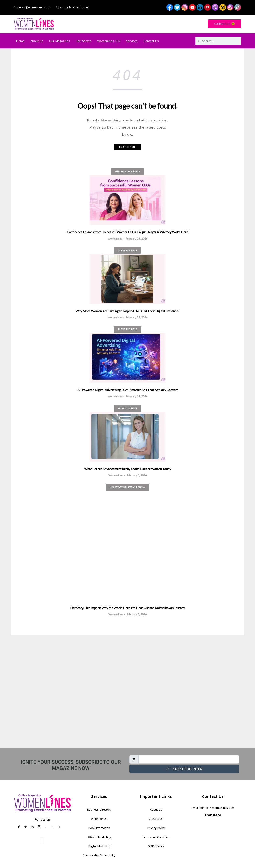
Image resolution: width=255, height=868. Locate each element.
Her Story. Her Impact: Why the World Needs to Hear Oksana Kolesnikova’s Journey (127, 608)
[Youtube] (46, 827)
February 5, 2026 (137, 475)
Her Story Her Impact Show (127, 487)
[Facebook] (19, 827)
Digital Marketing (99, 846)
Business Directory (99, 810)
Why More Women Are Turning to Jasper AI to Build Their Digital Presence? (127, 311)
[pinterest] (53, 827)
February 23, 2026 (137, 317)
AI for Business (127, 250)
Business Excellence (127, 172)
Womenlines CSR (109, 41)
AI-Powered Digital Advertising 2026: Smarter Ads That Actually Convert (128, 390)
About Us (37, 41)
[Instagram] (39, 827)
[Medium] (59, 827)
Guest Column (127, 408)
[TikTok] (66, 827)
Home (20, 41)
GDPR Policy (156, 846)
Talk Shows (84, 41)
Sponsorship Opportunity (99, 855)
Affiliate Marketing (99, 837)
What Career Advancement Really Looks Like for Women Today (128, 469)
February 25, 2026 (137, 239)
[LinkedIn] (32, 827)
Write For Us (99, 819)
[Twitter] (25, 827)
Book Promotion (99, 828)
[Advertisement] (127, 692)
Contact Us (151, 41)
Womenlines (115, 239)
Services (132, 41)
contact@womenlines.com (217, 808)
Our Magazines (60, 41)
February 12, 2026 (137, 396)
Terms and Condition (156, 837)
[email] (189, 759)
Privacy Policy (156, 828)
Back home (127, 147)
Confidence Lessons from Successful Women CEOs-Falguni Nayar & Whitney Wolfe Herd (127, 232)
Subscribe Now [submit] (184, 769)
